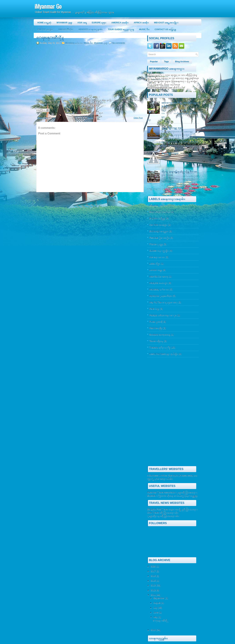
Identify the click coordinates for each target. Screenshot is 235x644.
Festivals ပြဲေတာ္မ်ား (159, 238)
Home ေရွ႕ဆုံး (44, 23)
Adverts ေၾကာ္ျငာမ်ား (91, 29)
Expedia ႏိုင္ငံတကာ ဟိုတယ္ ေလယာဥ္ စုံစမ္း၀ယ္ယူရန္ (172, 496)
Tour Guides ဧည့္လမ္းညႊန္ (121, 29)
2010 (154, 630)
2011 (154, 595)
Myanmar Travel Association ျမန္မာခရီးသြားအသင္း (172, 492)
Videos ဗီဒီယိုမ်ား (66, 29)
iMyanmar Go (48, 6)
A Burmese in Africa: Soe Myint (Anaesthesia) (170, 475)
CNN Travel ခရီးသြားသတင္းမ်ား (163, 512)
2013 (154, 585)
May (156, 617)
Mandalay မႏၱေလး (74, 43)
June (156, 612)
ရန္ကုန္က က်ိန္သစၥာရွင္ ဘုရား (172, 128)
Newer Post (42, 118)
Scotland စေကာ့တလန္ (160, 334)
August (157, 603)
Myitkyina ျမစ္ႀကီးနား (161, 296)
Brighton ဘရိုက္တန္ (157, 218)
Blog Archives (182, 62)
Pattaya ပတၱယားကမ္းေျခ (163, 315)
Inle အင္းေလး (157, 257)
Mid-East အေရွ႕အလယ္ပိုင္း (166, 23)
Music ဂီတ (144, 29)
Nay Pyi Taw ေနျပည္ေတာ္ (164, 302)
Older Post (138, 118)
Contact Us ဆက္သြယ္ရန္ (165, 29)
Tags (166, 62)
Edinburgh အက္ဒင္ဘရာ (159, 231)
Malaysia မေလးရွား (159, 283)
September (159, 598)
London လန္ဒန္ (156, 270)
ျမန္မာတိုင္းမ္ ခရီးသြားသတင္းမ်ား (163, 516)
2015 (154, 581)
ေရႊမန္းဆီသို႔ (50, 38)
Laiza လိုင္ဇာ (155, 263)
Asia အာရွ (82, 23)
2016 (154, 576)
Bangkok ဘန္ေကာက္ (160, 205)
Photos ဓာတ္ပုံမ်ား (45, 29)
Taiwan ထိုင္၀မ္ (156, 341)
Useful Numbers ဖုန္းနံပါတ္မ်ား (164, 354)
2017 (154, 571)
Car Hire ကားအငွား (158, 225)
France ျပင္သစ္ (156, 244)
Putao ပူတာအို (156, 322)
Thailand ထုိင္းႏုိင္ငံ (160, 347)
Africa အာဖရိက (141, 23)
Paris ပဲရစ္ (154, 309)
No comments (119, 43)
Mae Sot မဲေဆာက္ (159, 276)
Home (90, 118)
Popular (154, 62)
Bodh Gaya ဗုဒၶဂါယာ (160, 212)
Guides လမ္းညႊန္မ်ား (159, 251)
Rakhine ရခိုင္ (156, 328)
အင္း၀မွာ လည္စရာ (170, 153)
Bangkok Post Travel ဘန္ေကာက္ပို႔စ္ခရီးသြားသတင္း (172, 509)
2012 (154, 590)
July (156, 608)
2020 (154, 566)
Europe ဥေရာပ (99, 23)
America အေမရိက (120, 23)
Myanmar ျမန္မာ (64, 23)
